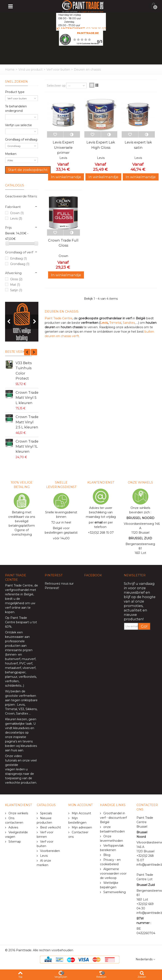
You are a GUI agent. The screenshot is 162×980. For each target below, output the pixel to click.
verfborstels (27, 677)
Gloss (16, 279)
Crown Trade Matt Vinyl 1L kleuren (27, 446)
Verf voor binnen (45, 834)
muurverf (29, 659)
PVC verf (25, 663)
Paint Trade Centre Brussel (145, 822)
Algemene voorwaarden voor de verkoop (113, 873)
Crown (17, 213)
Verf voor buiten (58, 70)
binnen (11, 655)
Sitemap (14, 842)
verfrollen (12, 681)
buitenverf (13, 659)
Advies (13, 827)
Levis (16, 219)
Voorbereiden (50, 851)
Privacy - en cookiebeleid (110, 862)
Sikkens (31, 709)
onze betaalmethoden (112, 829)
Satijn (16, 290)
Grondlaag (20, 264)
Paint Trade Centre (59, 318)
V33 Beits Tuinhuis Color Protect (24, 371)
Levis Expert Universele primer (63, 147)
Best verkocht (50, 827)
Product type (15, 92)
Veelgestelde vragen (16, 834)
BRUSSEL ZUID (140, 538)
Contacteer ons (78, 834)
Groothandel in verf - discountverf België (113, 818)
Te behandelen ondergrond (16, 109)
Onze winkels (18, 813)
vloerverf (29, 668)
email (99, 522)
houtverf (11, 663)
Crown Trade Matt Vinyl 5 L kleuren (27, 398)
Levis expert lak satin (138, 145)
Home (10, 70)
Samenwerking (114, 892)
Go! (144, 626)
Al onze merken (44, 863)
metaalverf (13, 668)
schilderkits (13, 686)
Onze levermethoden (111, 839)
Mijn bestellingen (77, 820)
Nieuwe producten (44, 820)
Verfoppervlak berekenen (112, 848)
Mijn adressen (81, 827)
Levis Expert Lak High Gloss (101, 145)
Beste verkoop (18, 352)
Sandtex (129, 323)
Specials (46, 813)
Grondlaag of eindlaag (21, 139)
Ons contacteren (14, 820)
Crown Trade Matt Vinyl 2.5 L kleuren (27, 422)
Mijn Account (81, 813)
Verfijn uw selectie (18, 125)
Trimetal (115, 323)
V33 (21, 709)
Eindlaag (18, 258)
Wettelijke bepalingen (109, 885)
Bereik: (10, 233)
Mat (15, 285)
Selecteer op (56, 86)
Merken (11, 154)
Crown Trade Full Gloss (63, 243)
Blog (106, 855)
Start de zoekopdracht (28, 170)
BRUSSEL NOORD (140, 518)
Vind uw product (30, 70)
